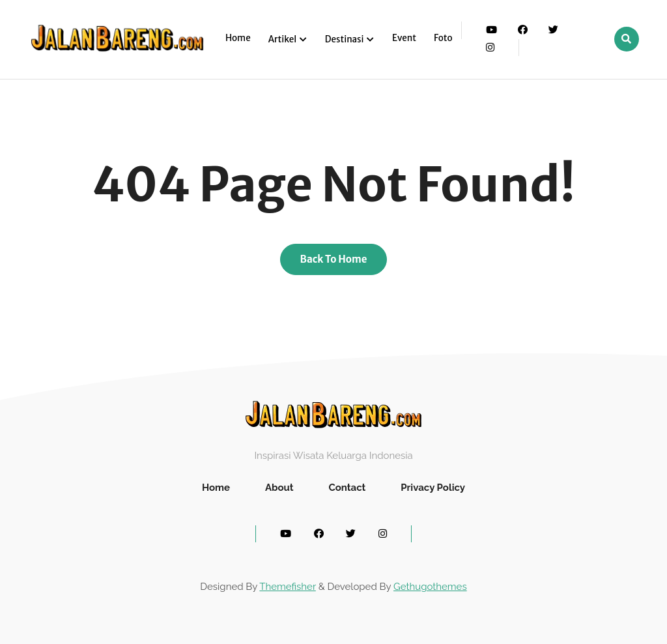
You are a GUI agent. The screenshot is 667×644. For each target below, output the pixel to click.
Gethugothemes (430, 587)
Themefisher (287, 587)
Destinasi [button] (345, 39)
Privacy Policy (433, 488)
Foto (443, 38)
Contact (347, 488)
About (279, 488)
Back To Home (334, 259)
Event (404, 38)
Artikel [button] (283, 39)
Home (238, 38)
